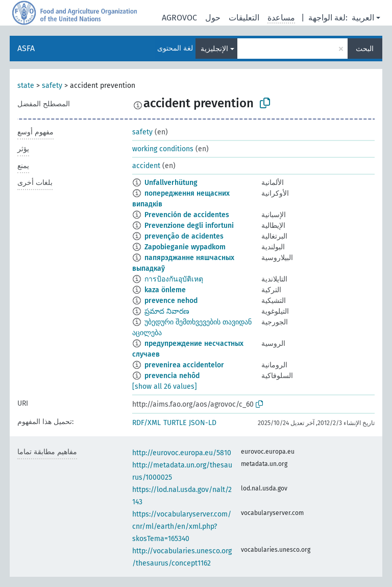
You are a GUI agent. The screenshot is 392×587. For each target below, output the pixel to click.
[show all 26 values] (165, 386)
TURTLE (175, 423)
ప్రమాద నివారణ (167, 311)
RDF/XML (146, 423)
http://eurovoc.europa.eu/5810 (182, 453)
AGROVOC (179, 18)
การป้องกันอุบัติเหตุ (174, 279)
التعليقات (244, 18)
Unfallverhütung (171, 183)
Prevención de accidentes (187, 215)
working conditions (163, 149)
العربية (363, 18)
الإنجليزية (214, 49)
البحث (365, 49)
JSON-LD (203, 423)
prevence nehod (171, 301)
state (26, 86)
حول (213, 18)
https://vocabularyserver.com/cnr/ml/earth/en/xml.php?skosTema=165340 (182, 526)
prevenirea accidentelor (184, 365)
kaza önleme (165, 290)
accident (146, 166)
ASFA (26, 48)
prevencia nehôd (172, 376)
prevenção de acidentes (184, 236)
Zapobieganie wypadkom (185, 247)
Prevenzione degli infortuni (189, 226)
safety (52, 86)
